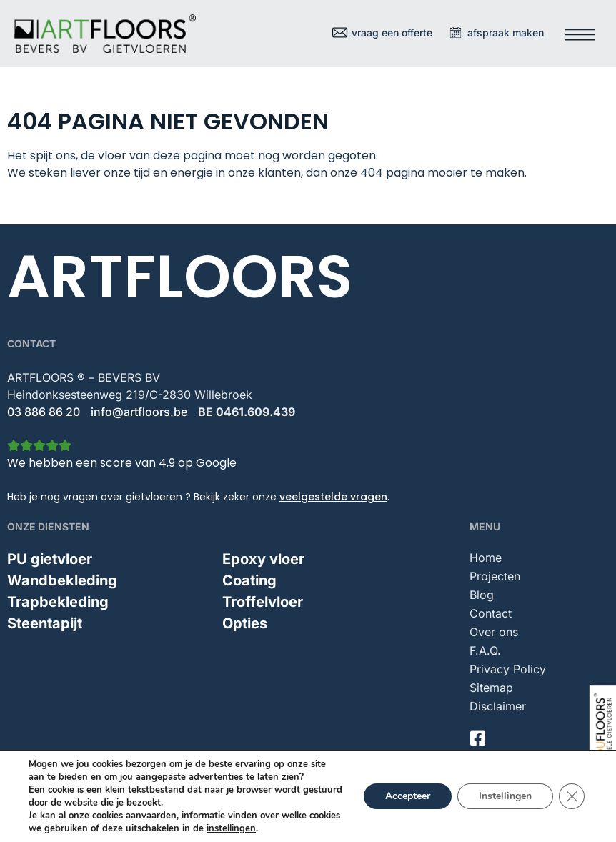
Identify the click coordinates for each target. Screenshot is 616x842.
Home (486, 558)
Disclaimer (498, 706)
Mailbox (578, 818)
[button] (580, 30)
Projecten (495, 576)
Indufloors (294, 824)
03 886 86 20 (44, 412)
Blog (482, 595)
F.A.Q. (485, 650)
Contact (491, 613)
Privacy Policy (508, 669)
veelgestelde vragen (333, 497)
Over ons (494, 632)
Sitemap (491, 688)
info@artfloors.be (139, 412)
